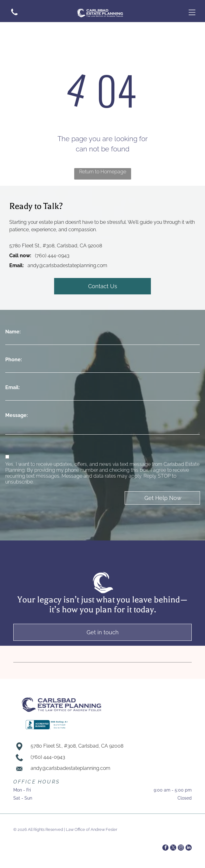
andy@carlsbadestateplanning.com (67, 265)
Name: (13, 332)
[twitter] (173, 848)
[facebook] (165, 848)
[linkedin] (189, 848)
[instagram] (181, 848)
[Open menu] (192, 12)
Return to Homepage (103, 172)
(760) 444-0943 (52, 256)
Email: (13, 387)
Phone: (14, 360)
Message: (17, 415)
